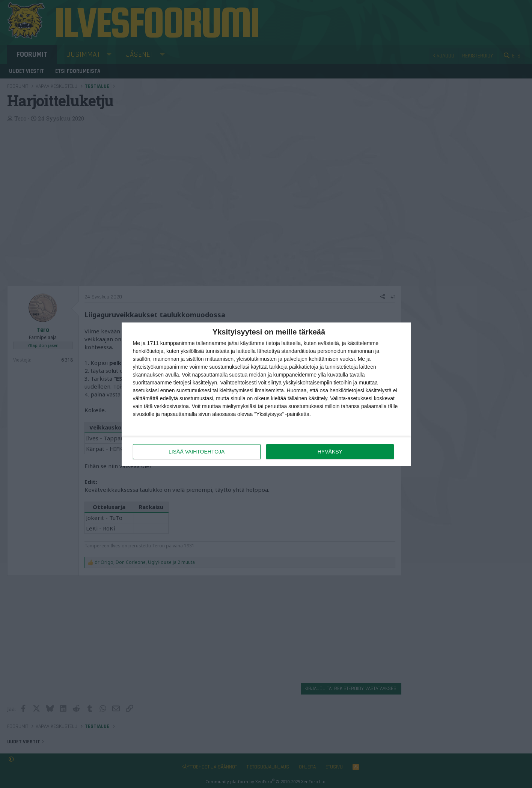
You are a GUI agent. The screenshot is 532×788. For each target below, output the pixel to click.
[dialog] (266, 394)
